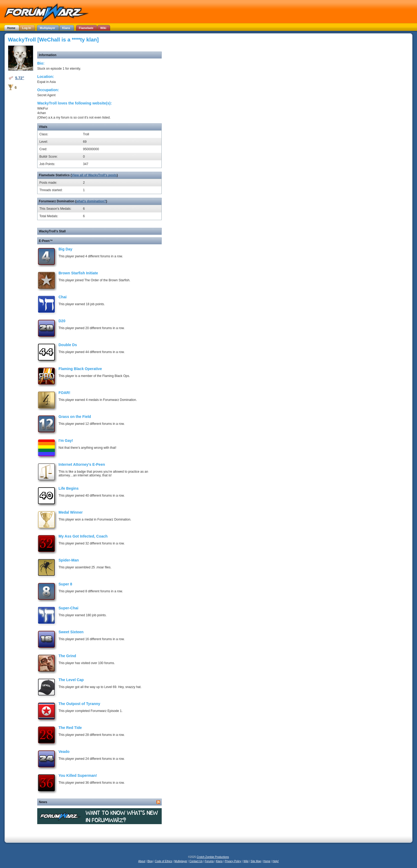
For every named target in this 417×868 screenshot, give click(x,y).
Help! (276, 861)
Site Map (256, 861)
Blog (150, 861)
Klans (219, 861)
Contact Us (196, 861)
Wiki (246, 861)
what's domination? (91, 201)
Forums (209, 861)
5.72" (20, 78)
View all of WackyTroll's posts (94, 175)
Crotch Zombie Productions (213, 857)
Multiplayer (181, 861)
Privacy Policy (233, 861)
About (142, 861)
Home (267, 861)
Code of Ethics (163, 861)
